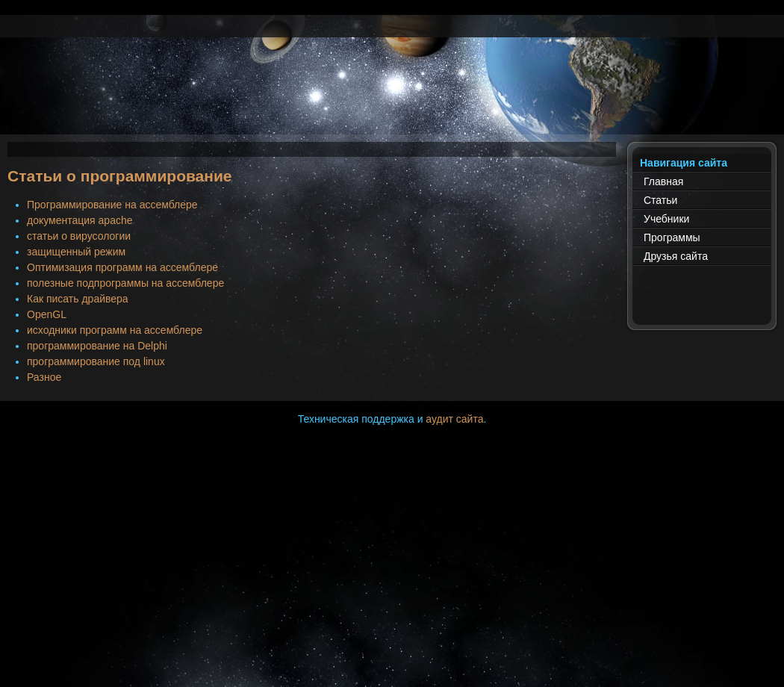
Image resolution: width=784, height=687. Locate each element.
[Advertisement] (392, 101)
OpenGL (47, 314)
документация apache (80, 220)
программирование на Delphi (97, 346)
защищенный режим (76, 252)
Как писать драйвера (78, 299)
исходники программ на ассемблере (115, 330)
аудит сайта (454, 419)
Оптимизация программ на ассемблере (122, 267)
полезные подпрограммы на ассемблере (125, 283)
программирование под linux (96, 361)
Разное (44, 377)
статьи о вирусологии (79, 236)
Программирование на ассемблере (112, 205)
